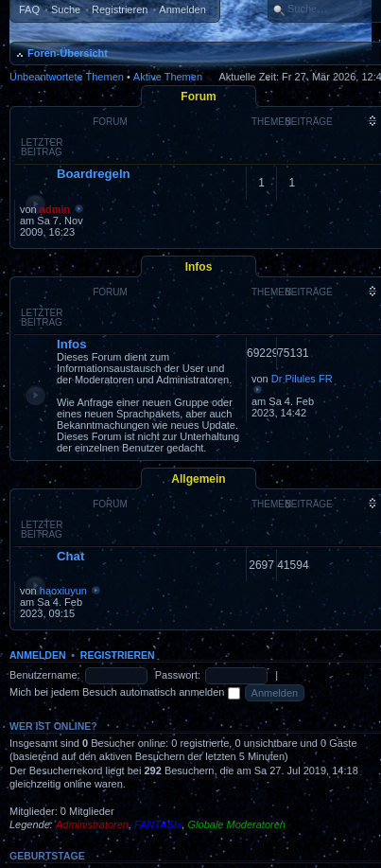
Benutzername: (45, 675)
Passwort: (178, 675)
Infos (199, 267)
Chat (70, 556)
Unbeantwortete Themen (67, 77)
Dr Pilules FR (302, 379)
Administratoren (92, 824)
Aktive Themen (168, 77)
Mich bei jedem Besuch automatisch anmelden (125, 692)
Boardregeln (94, 174)
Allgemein (198, 479)
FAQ (29, 9)
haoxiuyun (63, 591)
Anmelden (182, 9)
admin (55, 209)
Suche (66, 9)
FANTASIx (158, 824)
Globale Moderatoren (237, 824)
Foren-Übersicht (68, 53)
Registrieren (120, 9)
